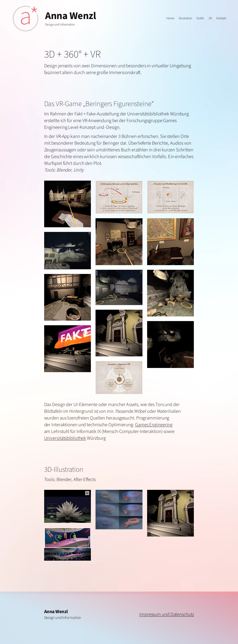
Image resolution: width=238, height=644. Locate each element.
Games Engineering (154, 425)
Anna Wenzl (71, 16)
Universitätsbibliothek (65, 438)
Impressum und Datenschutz (167, 614)
